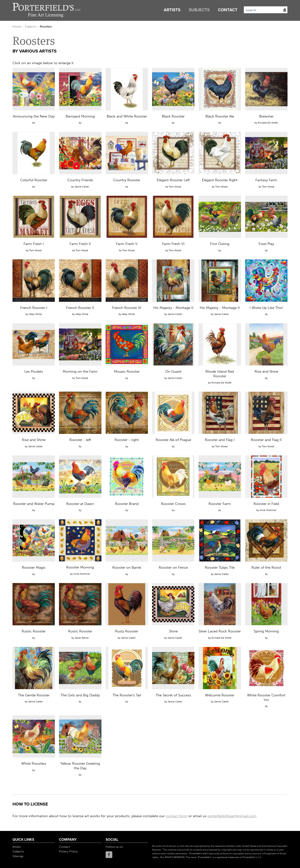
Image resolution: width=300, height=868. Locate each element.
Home (17, 27)
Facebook (109, 855)
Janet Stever (82, 638)
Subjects (199, 10)
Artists (172, 10)
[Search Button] (285, 10)
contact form (177, 816)
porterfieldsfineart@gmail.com (232, 816)
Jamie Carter (82, 187)
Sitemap (18, 856)
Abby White (35, 314)
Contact (228, 10)
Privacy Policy (68, 851)
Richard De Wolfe (268, 123)
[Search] (266, 10)
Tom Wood (175, 187)
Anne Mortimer (268, 510)
